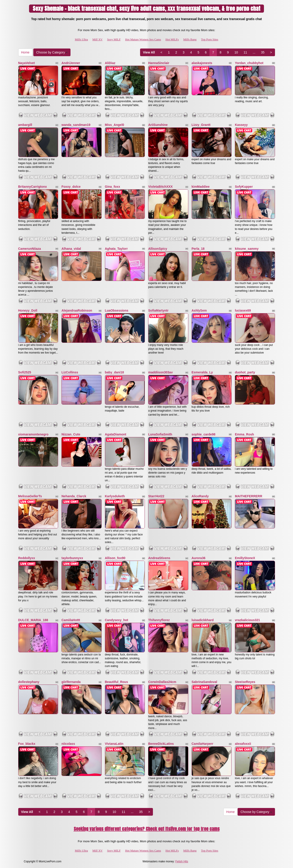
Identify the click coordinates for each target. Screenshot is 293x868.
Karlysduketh (115, 496)
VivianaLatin (114, 744)
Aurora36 (199, 558)
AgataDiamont (116, 434)
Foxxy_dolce (71, 187)
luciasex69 (243, 310)
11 (245, 52)
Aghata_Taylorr (116, 249)
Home (25, 52)
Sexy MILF (114, 39)
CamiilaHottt (71, 620)
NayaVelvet (27, 63)
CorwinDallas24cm (162, 682)
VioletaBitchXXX (160, 187)
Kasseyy (241, 125)
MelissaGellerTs (30, 496)
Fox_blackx (27, 744)
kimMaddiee (201, 187)
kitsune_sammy (247, 249)
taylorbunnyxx (72, 558)
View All (149, 52)
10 (236, 52)
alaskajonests (202, 63)
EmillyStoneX (245, 558)
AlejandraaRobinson (77, 310)
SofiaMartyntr (158, 310)
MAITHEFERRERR (249, 496)
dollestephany (29, 682)
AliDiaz (110, 63)
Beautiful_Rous (117, 682)
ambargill (25, 125)
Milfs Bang (190, 39)
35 (263, 52)
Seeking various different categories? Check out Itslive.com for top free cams (147, 829)
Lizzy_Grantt (201, 125)
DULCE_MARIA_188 (33, 620)
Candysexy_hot (117, 620)
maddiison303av (160, 372)
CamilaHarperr (203, 744)
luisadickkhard (203, 620)
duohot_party (245, 372)
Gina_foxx (113, 187)
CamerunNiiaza (30, 249)
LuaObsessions (117, 310)
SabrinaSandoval (204, 682)
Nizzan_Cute (71, 434)
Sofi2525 (25, 372)
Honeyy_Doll (28, 310)
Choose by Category (52, 52)
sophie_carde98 (204, 434)
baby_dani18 (115, 372)
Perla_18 (198, 249)
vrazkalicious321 (247, 620)
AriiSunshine (158, 125)
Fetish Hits (182, 861)
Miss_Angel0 (115, 125)
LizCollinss (70, 372)
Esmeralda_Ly (202, 372)
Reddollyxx (27, 558)
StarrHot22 (156, 496)
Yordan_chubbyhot (249, 63)
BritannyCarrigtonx (33, 187)
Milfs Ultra (81, 39)
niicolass (68, 744)
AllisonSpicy (158, 249)
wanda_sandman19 (76, 125)
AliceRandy (200, 496)
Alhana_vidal (71, 249)
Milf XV (97, 39)
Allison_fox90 (115, 558)
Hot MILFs (172, 39)
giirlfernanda (71, 682)
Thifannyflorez (159, 620)
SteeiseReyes (245, 682)
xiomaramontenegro (33, 434)
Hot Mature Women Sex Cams (143, 39)
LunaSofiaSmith (160, 434)
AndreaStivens (159, 558)
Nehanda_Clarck (74, 496)
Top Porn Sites (210, 39)
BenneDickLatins (161, 744)
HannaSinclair (159, 63)
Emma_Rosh (244, 434)
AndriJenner (71, 63)
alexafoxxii (243, 744)
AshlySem (199, 310)
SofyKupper (244, 187)
